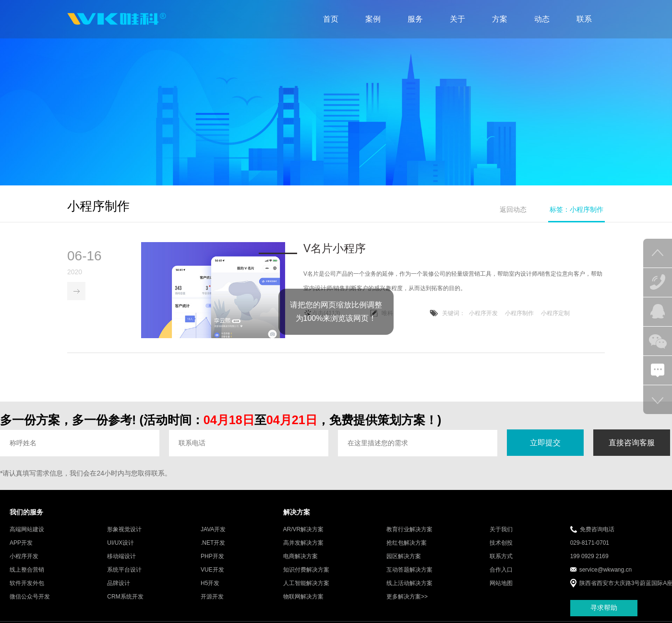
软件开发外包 (27, 584)
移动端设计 (121, 557)
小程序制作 (519, 314)
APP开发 (21, 543)
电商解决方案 (300, 557)
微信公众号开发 (30, 597)
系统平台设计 (124, 570)
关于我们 (501, 530)
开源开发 (212, 597)
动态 (542, 19)
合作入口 (501, 570)
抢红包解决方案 (407, 543)
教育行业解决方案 (409, 530)
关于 (457, 19)
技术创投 (501, 543)
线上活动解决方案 (409, 584)
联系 (584, 19)
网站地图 (501, 584)
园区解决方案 (404, 557)
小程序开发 (483, 314)
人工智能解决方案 (306, 584)
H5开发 (210, 584)
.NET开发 (213, 543)
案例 (373, 19)
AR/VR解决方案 (304, 530)
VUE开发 (212, 570)
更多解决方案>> (407, 597)
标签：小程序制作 (576, 209)
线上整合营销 (27, 570)
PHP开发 (212, 557)
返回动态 (513, 209)
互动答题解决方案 (409, 570)
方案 (500, 19)
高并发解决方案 (303, 543)
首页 (331, 19)
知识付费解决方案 (306, 570)
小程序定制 (555, 314)
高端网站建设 (27, 530)
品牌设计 (119, 584)
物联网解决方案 (303, 597)
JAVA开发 (213, 530)
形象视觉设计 (124, 530)
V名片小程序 (335, 249)
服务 (415, 19)
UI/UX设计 (120, 543)
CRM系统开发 (125, 597)
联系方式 (501, 557)
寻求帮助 (604, 609)
